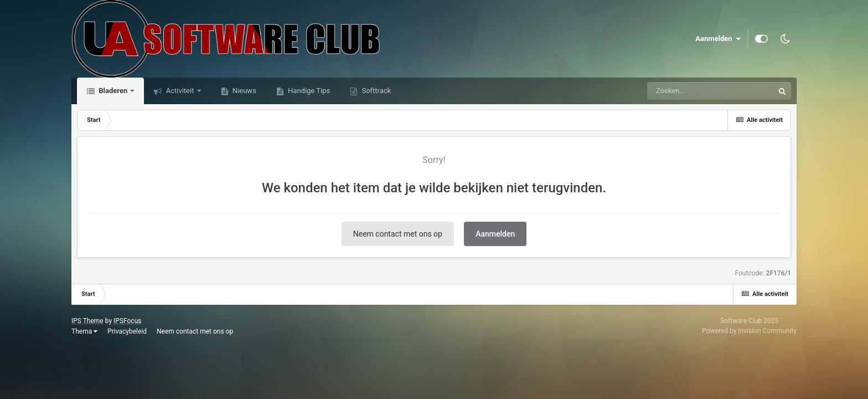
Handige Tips (308, 91)
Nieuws (244, 91)
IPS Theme (87, 321)
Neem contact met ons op (398, 234)
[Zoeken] (690, 91)
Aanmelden (718, 39)
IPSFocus (127, 321)
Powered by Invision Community (749, 331)
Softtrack (375, 91)
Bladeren (113, 91)
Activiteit (180, 91)
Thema (84, 331)
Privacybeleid (127, 331)
